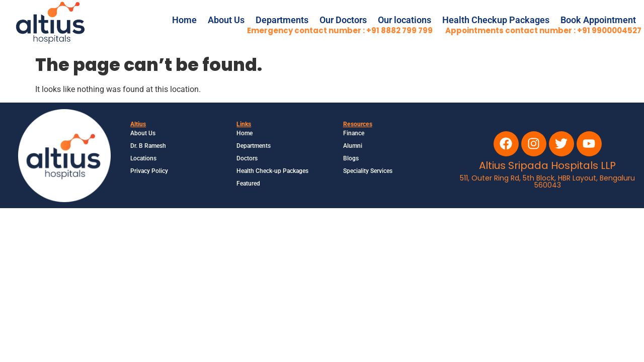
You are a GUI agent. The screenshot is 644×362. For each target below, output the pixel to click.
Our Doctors (343, 20)
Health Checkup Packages (496, 20)
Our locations (405, 20)
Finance (354, 133)
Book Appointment (598, 20)
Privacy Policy (149, 171)
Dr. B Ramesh (148, 146)
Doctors (247, 158)
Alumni (353, 146)
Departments (282, 20)
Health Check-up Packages (272, 171)
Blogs (351, 158)
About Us (226, 20)
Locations (143, 158)
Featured (248, 184)
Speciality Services (368, 171)
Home (184, 20)
